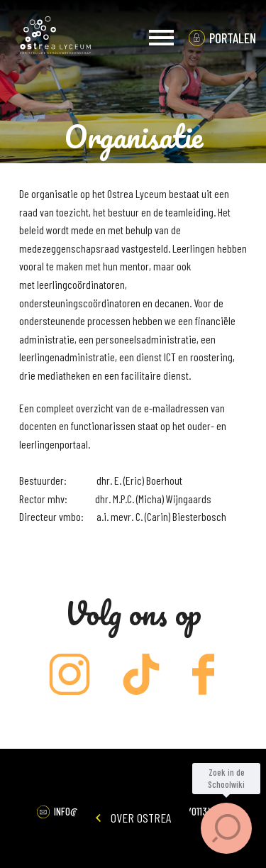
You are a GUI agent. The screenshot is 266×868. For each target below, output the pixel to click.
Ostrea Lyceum (55, 38)
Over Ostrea (133, 818)
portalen (233, 38)
